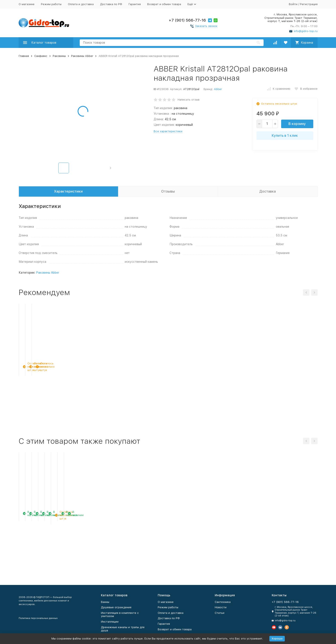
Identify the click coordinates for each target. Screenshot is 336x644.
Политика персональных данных (38, 618)
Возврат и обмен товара (164, 4)
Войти (293, 4)
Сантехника (223, 602)
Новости (221, 607)
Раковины (59, 56)
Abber (218, 89)
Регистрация (309, 4)
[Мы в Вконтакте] (280, 627)
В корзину (297, 124)
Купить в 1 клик (285, 136)
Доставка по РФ (111, 4)
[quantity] (267, 124)
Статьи (220, 613)
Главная (24, 56)
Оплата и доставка (81, 4)
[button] (110, 168)
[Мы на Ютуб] (274, 627)
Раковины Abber (82, 56)
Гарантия (135, 4)
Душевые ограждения (116, 607)
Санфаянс (41, 56)
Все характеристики (168, 131)
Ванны (105, 602)
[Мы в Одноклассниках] (287, 627)
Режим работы (51, 4)
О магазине (27, 4)
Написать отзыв (189, 100)
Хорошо (277, 639)
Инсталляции (110, 622)
